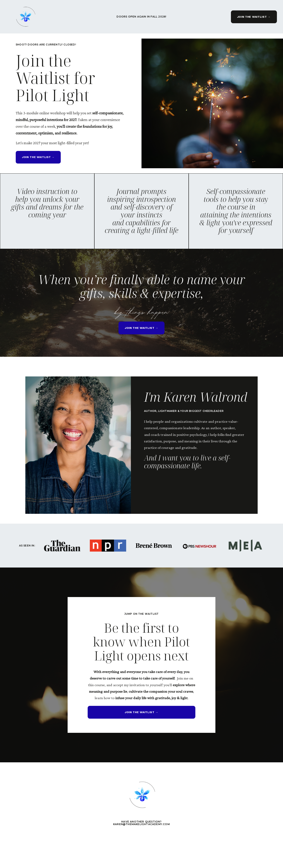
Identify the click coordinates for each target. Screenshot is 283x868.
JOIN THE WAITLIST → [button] (252, 17)
